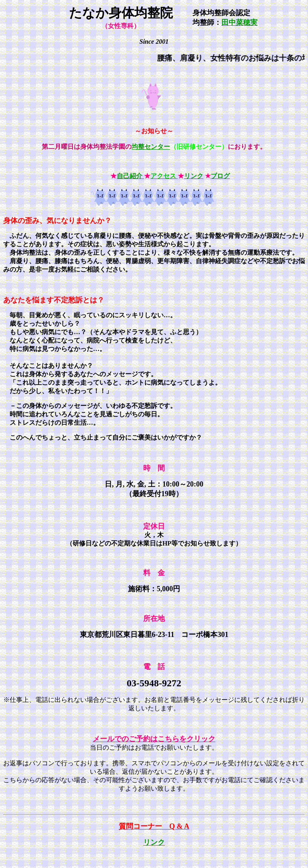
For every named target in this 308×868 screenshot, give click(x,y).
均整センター (151, 147)
